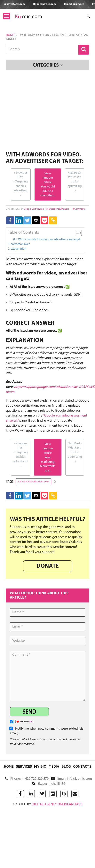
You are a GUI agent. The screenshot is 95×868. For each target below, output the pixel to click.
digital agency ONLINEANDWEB (57, 804)
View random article (48, 178)
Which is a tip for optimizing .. (75, 181)
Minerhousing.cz (74, 4)
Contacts (82, 766)
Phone (27, 779)
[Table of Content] (78, 233)
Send (29, 712)
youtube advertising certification (33, 482)
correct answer (20, 244)
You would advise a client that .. (48, 191)
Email (72, 779)
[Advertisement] (37, 112)
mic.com (29, 16)
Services (24, 766)
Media (54, 766)
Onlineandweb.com (44, 4)
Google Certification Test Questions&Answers (46, 209)
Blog (66, 766)
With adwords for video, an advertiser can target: (49, 240)
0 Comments (79, 209)
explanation (19, 249)
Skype (49, 784)
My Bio (40, 766)
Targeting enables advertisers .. (21, 184)
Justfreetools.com (14, 4)
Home (10, 35)
